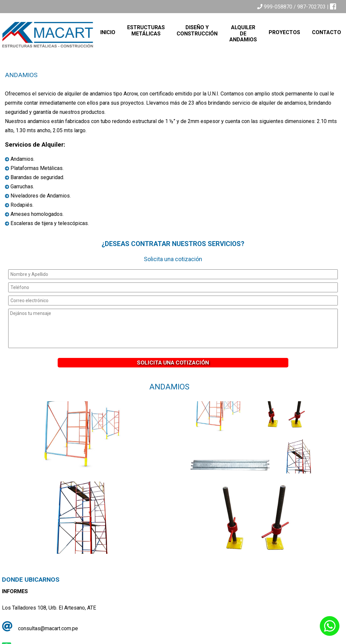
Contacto (327, 32)
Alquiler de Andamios (243, 34)
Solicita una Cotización (173, 363)
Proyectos (284, 32)
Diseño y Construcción (197, 31)
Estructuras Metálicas (146, 31)
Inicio (108, 32)
